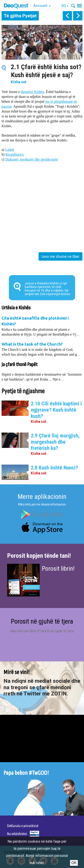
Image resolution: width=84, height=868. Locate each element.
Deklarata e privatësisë (23, 826)
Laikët (10, 150)
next (78, 16)
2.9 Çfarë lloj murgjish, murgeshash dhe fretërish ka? (55, 442)
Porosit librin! (58, 569)
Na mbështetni (17, 834)
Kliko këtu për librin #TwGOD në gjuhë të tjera (42, 631)
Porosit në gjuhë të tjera (42, 621)
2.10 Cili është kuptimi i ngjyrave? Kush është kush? (56, 410)
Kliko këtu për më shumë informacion (42, 504)
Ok (74, 863)
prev (67, 16)
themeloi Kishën (32, 92)
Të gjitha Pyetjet (20, 16)
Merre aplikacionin (42, 496)
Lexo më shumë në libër (61, 256)
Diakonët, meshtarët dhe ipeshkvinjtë (31, 159)
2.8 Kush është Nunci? (54, 468)
